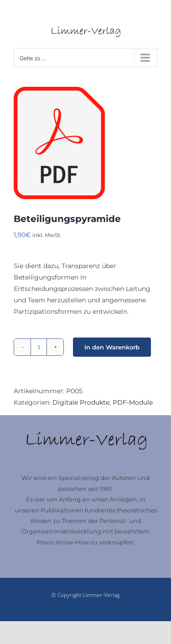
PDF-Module (133, 402)
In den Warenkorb (112, 347)
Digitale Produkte (81, 402)
